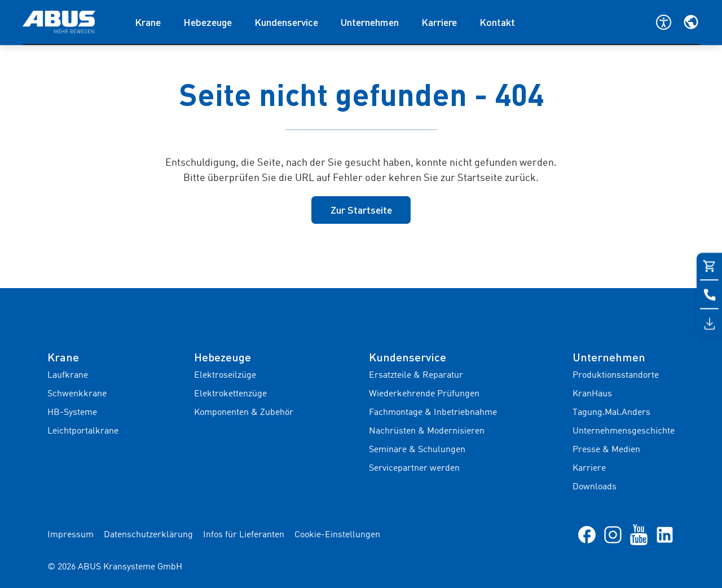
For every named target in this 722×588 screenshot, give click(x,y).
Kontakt (497, 22)
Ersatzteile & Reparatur (416, 375)
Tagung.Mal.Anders (611, 413)
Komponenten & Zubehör (244, 413)
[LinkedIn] (665, 534)
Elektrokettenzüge (230, 394)
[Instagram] (613, 534)
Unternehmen (370, 22)
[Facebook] (587, 534)
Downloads (595, 487)
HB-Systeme (72, 413)
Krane (148, 22)
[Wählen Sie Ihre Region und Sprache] (691, 22)
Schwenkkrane (77, 394)
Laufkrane (68, 375)
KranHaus (592, 394)
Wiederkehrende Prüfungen (424, 394)
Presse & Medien (606, 450)
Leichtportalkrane (83, 431)
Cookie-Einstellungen (337, 535)
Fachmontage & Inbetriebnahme (433, 413)
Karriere (439, 22)
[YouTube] (639, 534)
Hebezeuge (208, 22)
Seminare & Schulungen (417, 450)
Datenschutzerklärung (148, 535)
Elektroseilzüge (225, 375)
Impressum (71, 535)
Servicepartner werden (414, 468)
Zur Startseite (361, 210)
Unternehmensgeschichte (624, 431)
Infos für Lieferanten (244, 535)
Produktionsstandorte (616, 375)
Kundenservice (286, 22)
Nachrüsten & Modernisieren (427, 431)
